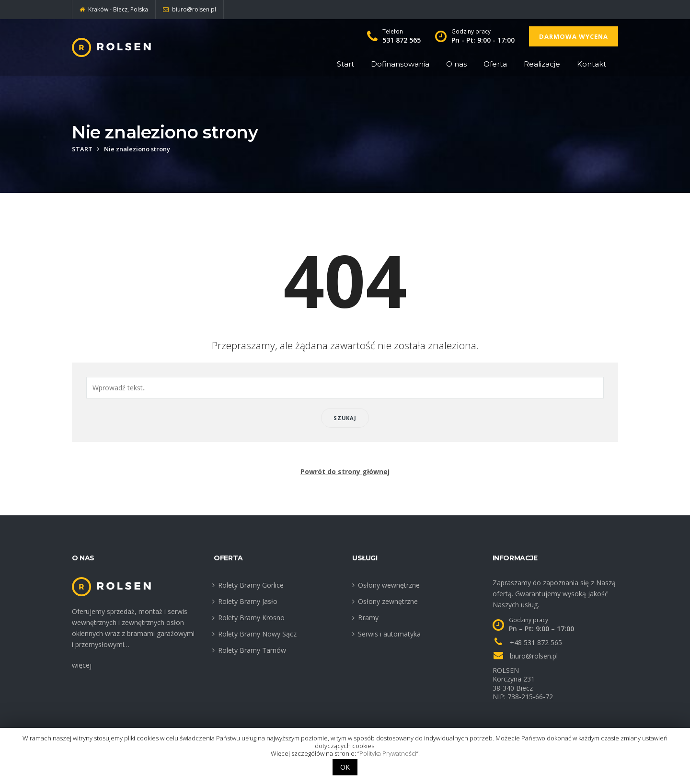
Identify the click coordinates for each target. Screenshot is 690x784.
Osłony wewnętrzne (389, 585)
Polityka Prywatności (388, 753)
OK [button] (345, 767)
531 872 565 (402, 40)
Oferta (495, 64)
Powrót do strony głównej (345, 472)
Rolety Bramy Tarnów (252, 650)
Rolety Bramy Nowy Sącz (257, 634)
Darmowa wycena (574, 36)
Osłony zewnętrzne (388, 601)
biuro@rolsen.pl (534, 656)
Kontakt (592, 64)
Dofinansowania (400, 64)
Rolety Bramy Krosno (251, 618)
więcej (82, 665)
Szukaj (345, 418)
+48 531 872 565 (536, 642)
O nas (456, 64)
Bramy (368, 618)
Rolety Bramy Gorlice (251, 585)
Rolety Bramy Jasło (248, 601)
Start (345, 64)
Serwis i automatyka (389, 634)
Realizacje (542, 64)
